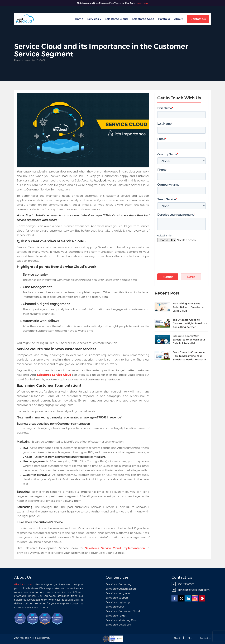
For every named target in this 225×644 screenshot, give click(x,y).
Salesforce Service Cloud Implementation (115, 548)
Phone (162, 170)
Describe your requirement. (176, 215)
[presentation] (178, 253)
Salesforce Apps (143, 19)
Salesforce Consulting (118, 584)
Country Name (168, 154)
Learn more (142, 3)
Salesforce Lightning (118, 602)
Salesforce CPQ (115, 607)
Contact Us (198, 19)
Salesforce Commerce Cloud (123, 611)
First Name (165, 108)
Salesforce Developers (119, 625)
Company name (168, 185)
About (178, 19)
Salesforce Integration (119, 593)
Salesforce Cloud (116, 19)
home (79, 19)
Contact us (205, 638)
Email (162, 139)
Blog (190, 638)
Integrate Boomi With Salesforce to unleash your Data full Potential (189, 340)
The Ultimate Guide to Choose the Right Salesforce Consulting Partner (190, 323)
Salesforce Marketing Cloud (122, 620)
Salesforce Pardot (116, 616)
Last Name (165, 123)
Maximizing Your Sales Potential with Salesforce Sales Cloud (188, 307)
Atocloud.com (24, 584)
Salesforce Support (117, 598)
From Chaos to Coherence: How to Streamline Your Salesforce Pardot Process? (189, 356)
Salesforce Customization (121, 589)
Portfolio (164, 19)
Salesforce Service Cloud (54, 375)
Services (93, 19)
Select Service (167, 199)
